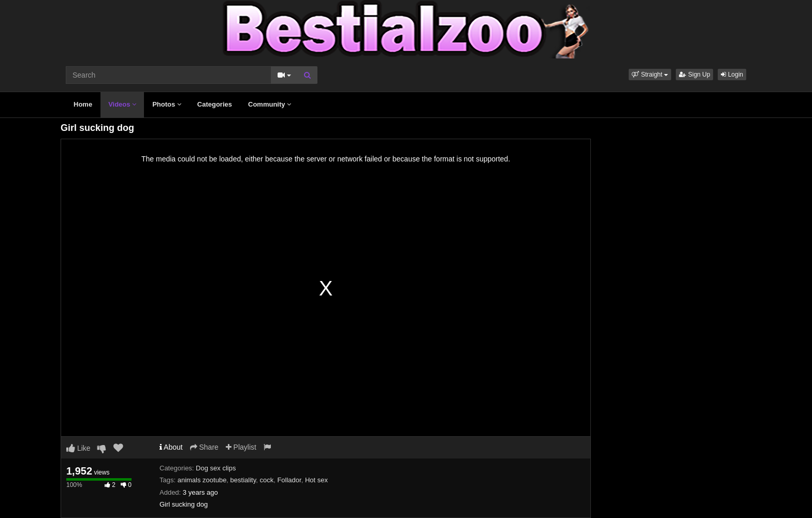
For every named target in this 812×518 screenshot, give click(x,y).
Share (204, 447)
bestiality (243, 480)
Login (732, 75)
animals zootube (202, 480)
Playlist (241, 447)
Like (78, 448)
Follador (289, 480)
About (171, 447)
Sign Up (694, 75)
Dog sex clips (216, 468)
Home (83, 104)
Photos (167, 104)
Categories (215, 104)
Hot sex (316, 480)
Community (270, 104)
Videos (122, 104)
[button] (650, 75)
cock (266, 480)
